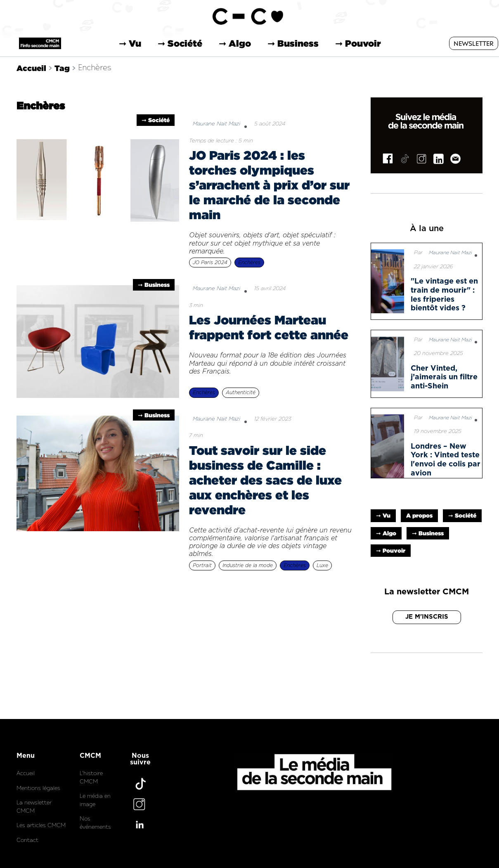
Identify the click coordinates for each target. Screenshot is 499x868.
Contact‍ (27, 841)
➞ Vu (130, 43)
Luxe (322, 565)
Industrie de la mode (248, 565)
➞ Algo (235, 43)
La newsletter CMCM (34, 807)
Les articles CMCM (41, 826)
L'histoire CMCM (91, 778)
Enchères (95, 68)
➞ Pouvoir (358, 43)
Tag (62, 68)
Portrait (202, 565)
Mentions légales (38, 789)
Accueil (31, 68)
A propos (419, 515)
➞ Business (293, 43)
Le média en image (95, 801)
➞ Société (180, 43)
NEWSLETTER (474, 44)
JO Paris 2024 (210, 263)
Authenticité (241, 393)
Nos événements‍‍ (95, 823)
